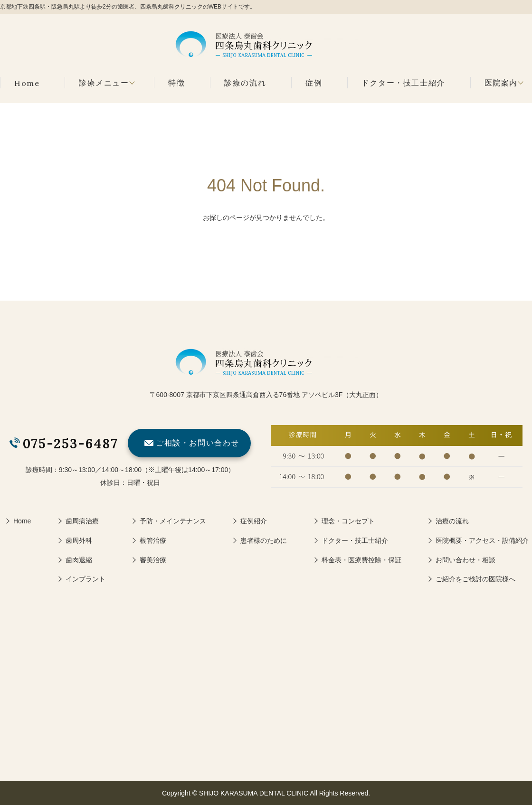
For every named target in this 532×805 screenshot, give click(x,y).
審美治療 (153, 560)
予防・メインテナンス (173, 521)
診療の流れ (245, 83)
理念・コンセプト (348, 521)
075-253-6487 (71, 444)
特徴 (176, 83)
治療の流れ (452, 521)
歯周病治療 (82, 521)
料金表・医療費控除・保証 (361, 560)
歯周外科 (79, 540)
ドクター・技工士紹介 (403, 83)
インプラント (85, 579)
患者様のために (264, 540)
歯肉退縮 (79, 560)
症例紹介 (254, 521)
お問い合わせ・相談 (465, 560)
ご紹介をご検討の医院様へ (475, 579)
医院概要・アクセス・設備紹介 (482, 540)
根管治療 (153, 540)
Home (27, 83)
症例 (314, 83)
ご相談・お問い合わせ (198, 443)
